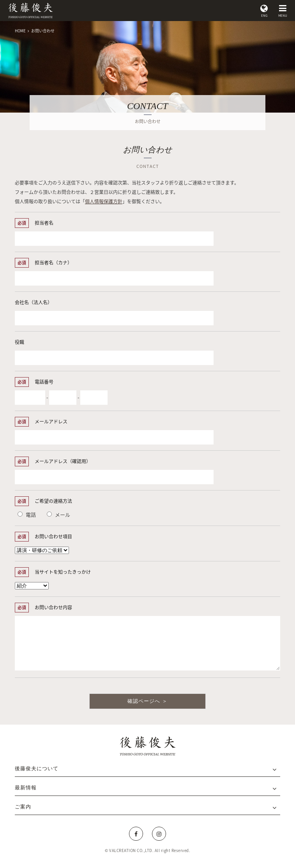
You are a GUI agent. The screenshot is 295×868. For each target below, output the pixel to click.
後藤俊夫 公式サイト (30, 11)
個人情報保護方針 (104, 201)
